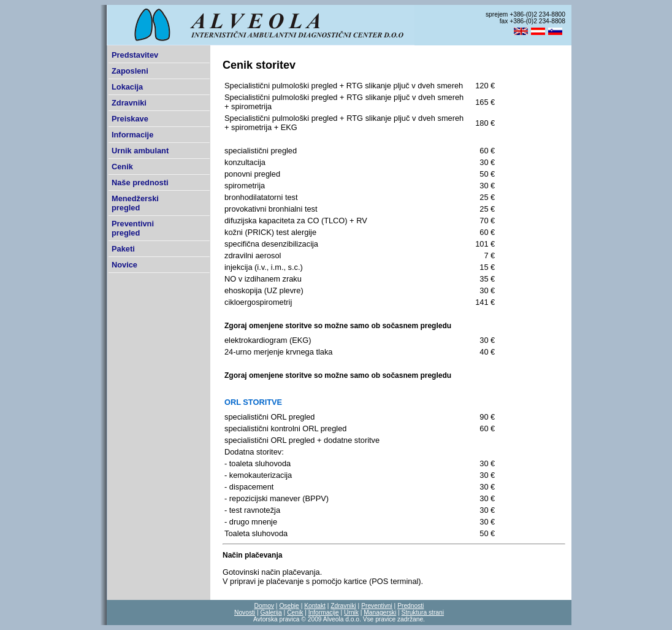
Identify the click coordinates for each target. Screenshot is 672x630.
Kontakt (315, 606)
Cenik (122, 167)
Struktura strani (423, 613)
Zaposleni (130, 71)
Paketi (123, 249)
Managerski (380, 613)
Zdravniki (129, 103)
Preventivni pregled (133, 228)
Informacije (132, 135)
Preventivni (377, 606)
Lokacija (127, 87)
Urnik (351, 613)
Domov (264, 606)
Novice (124, 265)
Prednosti (410, 606)
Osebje (289, 606)
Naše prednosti (140, 182)
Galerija (271, 613)
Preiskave (130, 119)
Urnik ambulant (140, 151)
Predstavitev (135, 55)
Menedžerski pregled (135, 203)
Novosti (245, 613)
